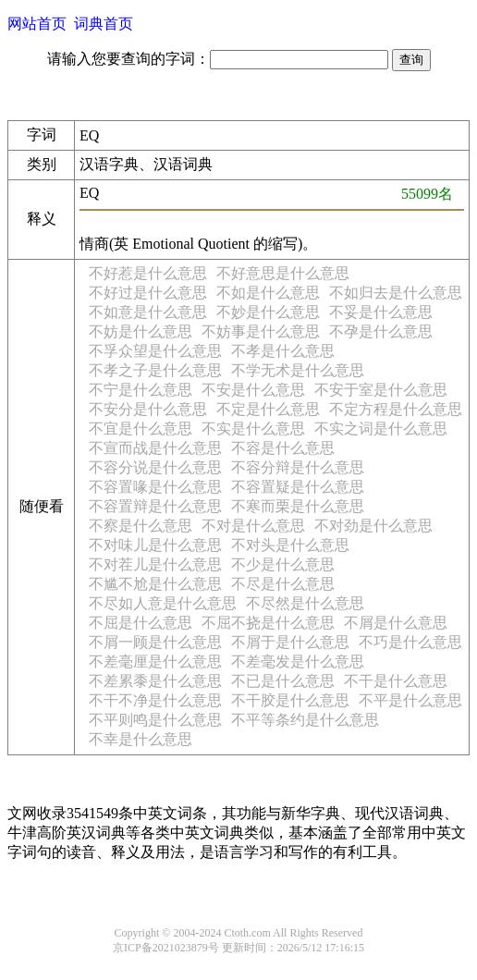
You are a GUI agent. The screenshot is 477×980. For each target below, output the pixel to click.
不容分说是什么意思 (155, 467)
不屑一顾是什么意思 (155, 642)
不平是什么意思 (410, 700)
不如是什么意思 (268, 293)
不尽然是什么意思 (305, 603)
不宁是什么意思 (141, 390)
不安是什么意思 (253, 390)
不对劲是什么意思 (373, 526)
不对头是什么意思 (290, 545)
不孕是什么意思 (381, 331)
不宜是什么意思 (141, 429)
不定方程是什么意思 (396, 409)
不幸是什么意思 (141, 739)
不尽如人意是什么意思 (163, 603)
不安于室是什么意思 (381, 390)
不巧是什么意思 (410, 642)
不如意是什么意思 (148, 312)
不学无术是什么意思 (298, 370)
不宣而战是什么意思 (155, 448)
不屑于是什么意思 (290, 642)
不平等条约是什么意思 (305, 720)
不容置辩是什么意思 (155, 506)
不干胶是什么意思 (290, 700)
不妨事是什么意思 (261, 331)
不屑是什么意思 (396, 623)
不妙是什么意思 (268, 312)
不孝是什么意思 (283, 351)
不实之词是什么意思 (381, 429)
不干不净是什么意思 (155, 700)
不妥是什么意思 (381, 312)
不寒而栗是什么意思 (298, 506)
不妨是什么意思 (141, 331)
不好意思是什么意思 (283, 273)
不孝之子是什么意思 (155, 370)
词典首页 (104, 24)
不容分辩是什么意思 (298, 467)
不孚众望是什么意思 (155, 351)
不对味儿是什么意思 (155, 545)
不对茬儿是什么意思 (155, 564)
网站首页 (37, 24)
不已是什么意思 (283, 681)
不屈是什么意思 (141, 623)
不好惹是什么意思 (148, 273)
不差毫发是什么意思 (298, 661)
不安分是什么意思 (148, 409)
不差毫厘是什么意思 (155, 661)
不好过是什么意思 (148, 293)
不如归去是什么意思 (396, 293)
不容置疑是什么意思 (298, 487)
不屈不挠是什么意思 (268, 623)
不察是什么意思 (141, 526)
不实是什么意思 (253, 429)
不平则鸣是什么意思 (155, 720)
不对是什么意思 (253, 526)
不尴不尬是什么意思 (155, 584)
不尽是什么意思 (283, 584)
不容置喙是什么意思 (155, 487)
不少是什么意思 (283, 564)
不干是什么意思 (396, 681)
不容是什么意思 (283, 448)
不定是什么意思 (268, 409)
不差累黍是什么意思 (155, 681)
